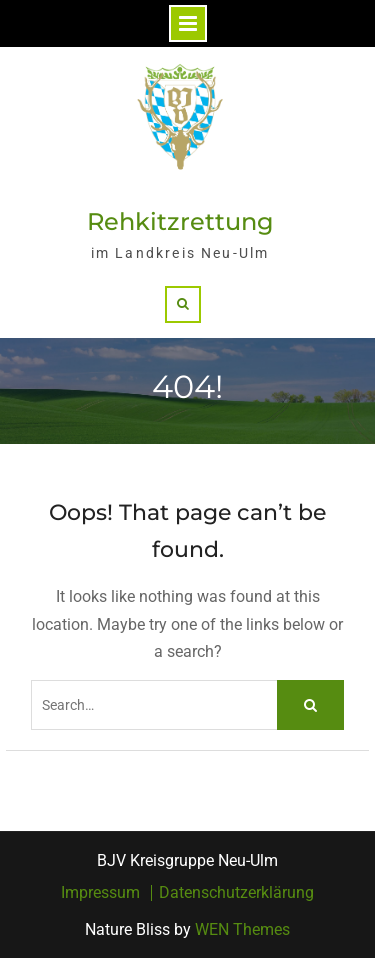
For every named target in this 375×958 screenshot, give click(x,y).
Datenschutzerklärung (236, 893)
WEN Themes (242, 929)
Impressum (100, 893)
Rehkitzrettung (180, 221)
